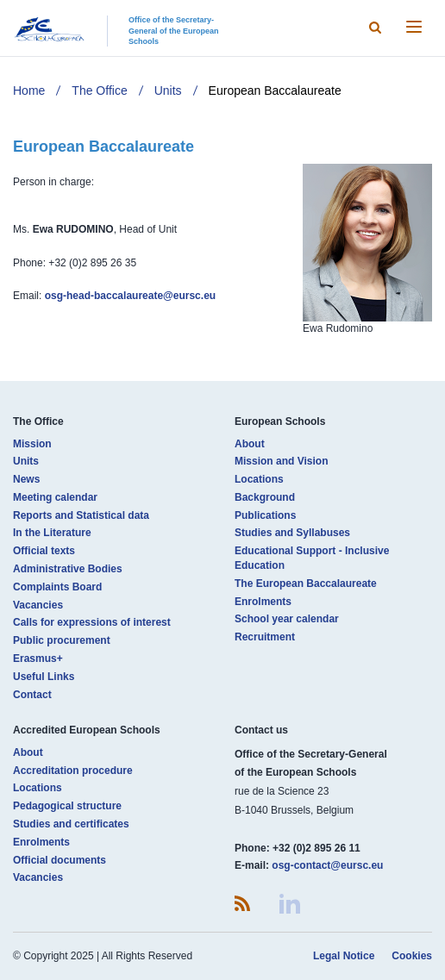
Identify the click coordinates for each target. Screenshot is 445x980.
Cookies (412, 956)
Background (265, 497)
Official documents (60, 860)
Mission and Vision (281, 461)
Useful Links (44, 677)
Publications (265, 515)
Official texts (44, 551)
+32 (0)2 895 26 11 (317, 848)
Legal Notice (344, 956)
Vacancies (38, 605)
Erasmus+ (38, 659)
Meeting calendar (55, 497)
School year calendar (287, 619)
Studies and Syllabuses (292, 533)
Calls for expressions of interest (92, 622)
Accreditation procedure (73, 771)
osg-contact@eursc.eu (327, 865)
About (250, 444)
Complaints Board (57, 587)
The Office (99, 91)
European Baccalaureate (275, 91)
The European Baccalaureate (306, 584)
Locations (259, 479)
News (26, 479)
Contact (32, 695)
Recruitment (265, 637)
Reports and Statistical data (81, 515)
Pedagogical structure (67, 806)
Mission (32, 444)
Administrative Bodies (68, 569)
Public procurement (62, 640)
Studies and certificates (71, 824)
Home (29, 91)
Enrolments (263, 602)
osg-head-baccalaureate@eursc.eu (130, 296)
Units (168, 91)
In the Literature (52, 533)
